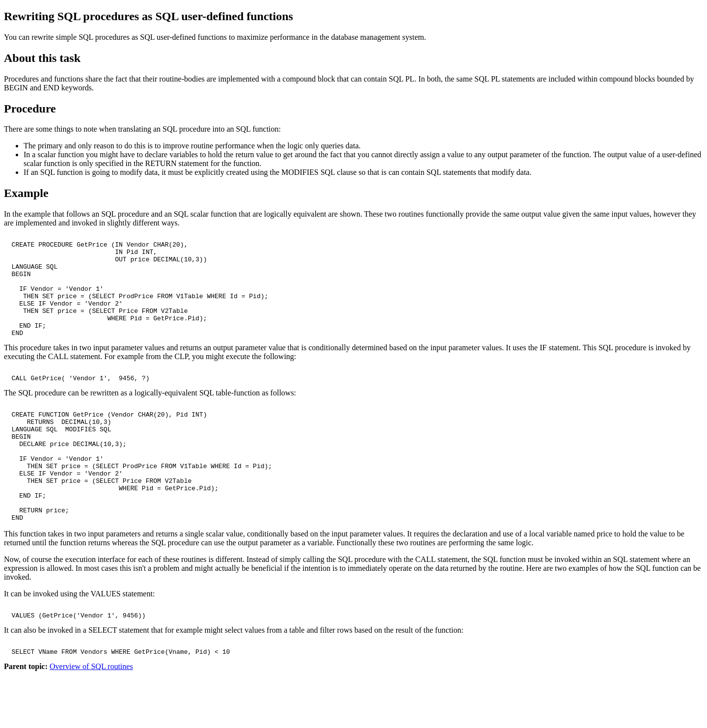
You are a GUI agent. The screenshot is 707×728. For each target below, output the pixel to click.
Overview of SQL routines (91, 719)
